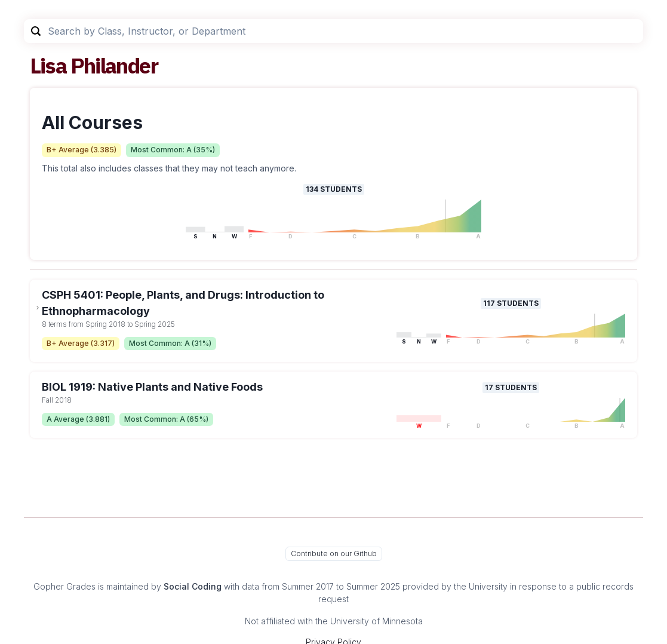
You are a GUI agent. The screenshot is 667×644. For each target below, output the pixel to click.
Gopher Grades (64, 586)
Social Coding (193, 586)
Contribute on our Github (334, 553)
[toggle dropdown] (38, 308)
